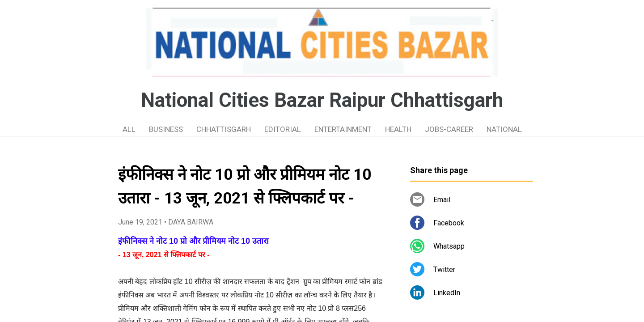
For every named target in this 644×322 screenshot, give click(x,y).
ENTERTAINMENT (343, 129)
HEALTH (398, 129)
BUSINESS (166, 129)
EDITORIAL (283, 129)
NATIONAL (504, 129)
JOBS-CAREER (449, 129)
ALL (129, 129)
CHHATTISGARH (224, 129)
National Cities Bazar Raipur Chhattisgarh (322, 100)
